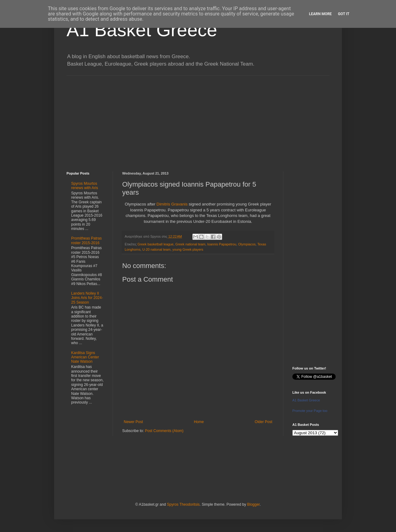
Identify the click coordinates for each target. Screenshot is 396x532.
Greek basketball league (155, 244)
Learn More (321, 14)
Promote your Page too (310, 411)
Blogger (254, 504)
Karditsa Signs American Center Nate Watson (85, 357)
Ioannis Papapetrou (222, 244)
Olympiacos (247, 244)
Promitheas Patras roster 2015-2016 (86, 240)
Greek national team (190, 244)
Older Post (263, 422)
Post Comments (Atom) (164, 431)
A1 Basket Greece (142, 30)
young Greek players (188, 249)
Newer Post (133, 422)
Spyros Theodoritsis (183, 504)
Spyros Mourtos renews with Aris (85, 186)
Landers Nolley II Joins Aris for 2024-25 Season (87, 298)
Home (199, 422)
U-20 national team (156, 249)
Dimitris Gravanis (172, 204)
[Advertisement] (198, 119)
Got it (344, 14)
